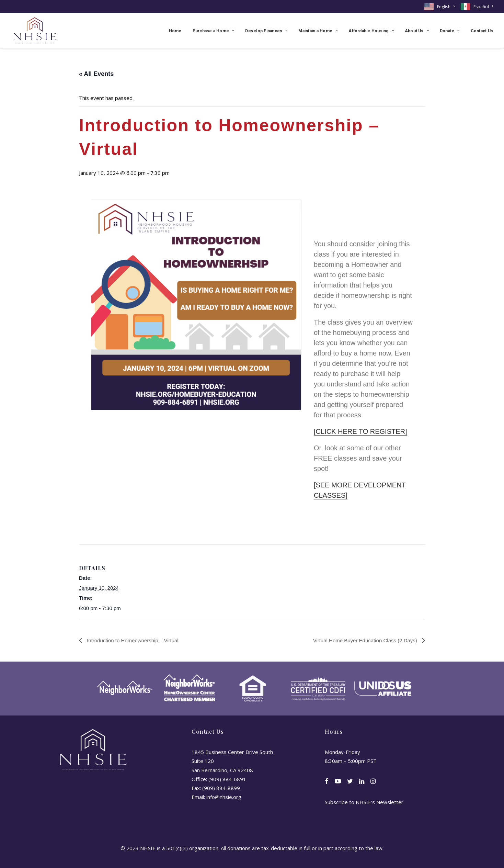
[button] (327, 782)
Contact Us (482, 31)
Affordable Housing (371, 31)
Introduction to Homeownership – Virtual (132, 640)
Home (175, 31)
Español (483, 7)
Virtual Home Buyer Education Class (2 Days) (366, 640)
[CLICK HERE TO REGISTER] (360, 431)
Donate (450, 31)
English (446, 7)
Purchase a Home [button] (214, 31)
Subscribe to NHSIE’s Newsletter (364, 802)
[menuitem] (441, 7)
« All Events (96, 74)
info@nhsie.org (224, 797)
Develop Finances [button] (266, 31)
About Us (417, 31)
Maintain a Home (318, 31)
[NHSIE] (34, 31)
